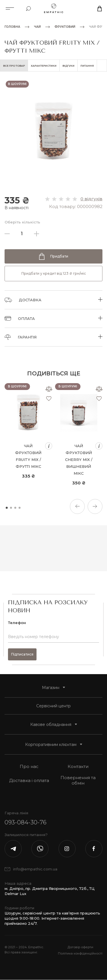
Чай (37, 27)
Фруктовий (65, 27)
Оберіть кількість (22, 222)
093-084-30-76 (26, 822)
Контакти (78, 766)
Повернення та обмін (78, 780)
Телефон (17, 623)
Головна (12, 27)
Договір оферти (80, 947)
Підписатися (22, 654)
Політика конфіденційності (80, 953)
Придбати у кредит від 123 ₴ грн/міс (54, 273)
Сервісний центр (53, 706)
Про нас (29, 766)
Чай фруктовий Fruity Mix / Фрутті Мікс (28, 456)
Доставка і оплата (29, 780)
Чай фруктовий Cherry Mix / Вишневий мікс (79, 460)
